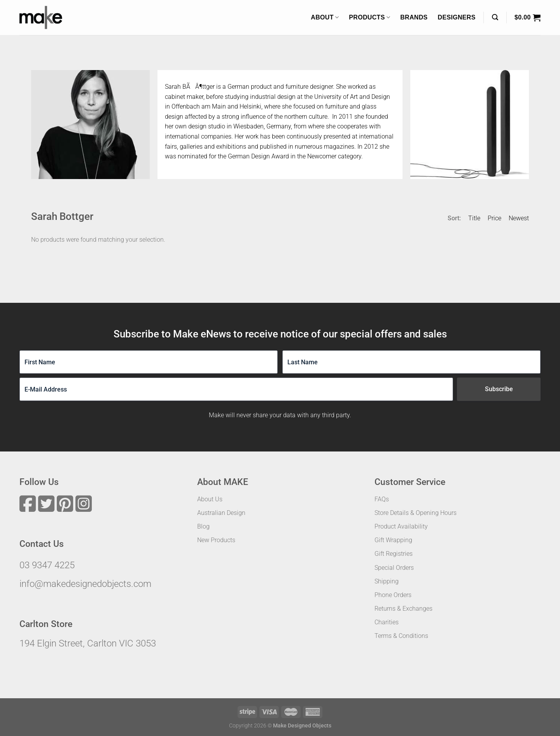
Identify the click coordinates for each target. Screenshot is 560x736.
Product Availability (401, 526)
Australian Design (221, 513)
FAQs (382, 499)
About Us (210, 499)
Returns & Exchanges (403, 609)
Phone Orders (393, 595)
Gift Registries (394, 554)
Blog (203, 526)
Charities (387, 622)
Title (474, 218)
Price (494, 218)
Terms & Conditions (401, 636)
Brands (414, 17)
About (325, 17)
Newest (519, 218)
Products (369, 17)
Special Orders (394, 568)
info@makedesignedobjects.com (85, 584)
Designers (457, 17)
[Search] (495, 17)
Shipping (387, 581)
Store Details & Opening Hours (416, 513)
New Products (216, 540)
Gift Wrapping (393, 540)
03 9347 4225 (47, 565)
